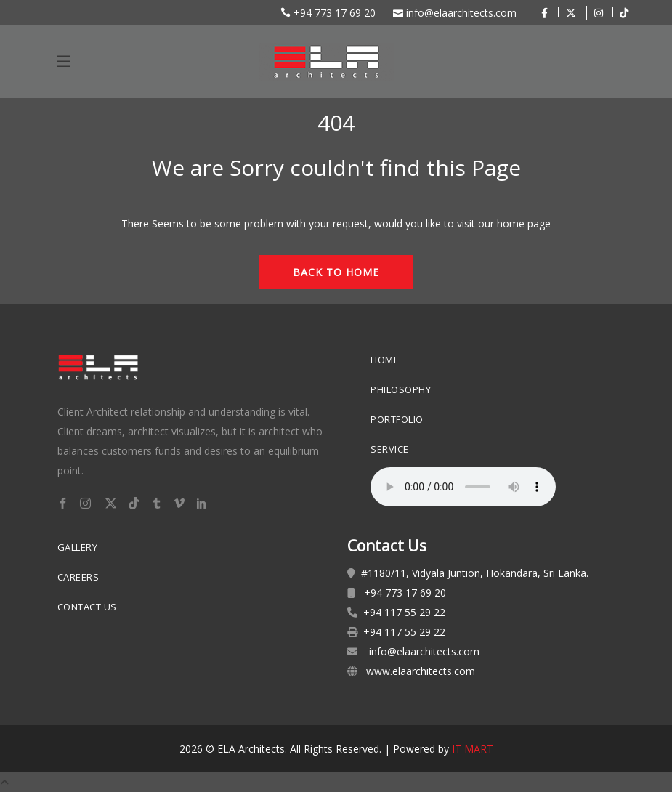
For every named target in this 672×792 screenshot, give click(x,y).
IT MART (473, 749)
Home (385, 360)
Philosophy (401, 389)
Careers (78, 577)
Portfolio (397, 419)
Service (390, 449)
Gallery (78, 547)
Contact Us (87, 607)
